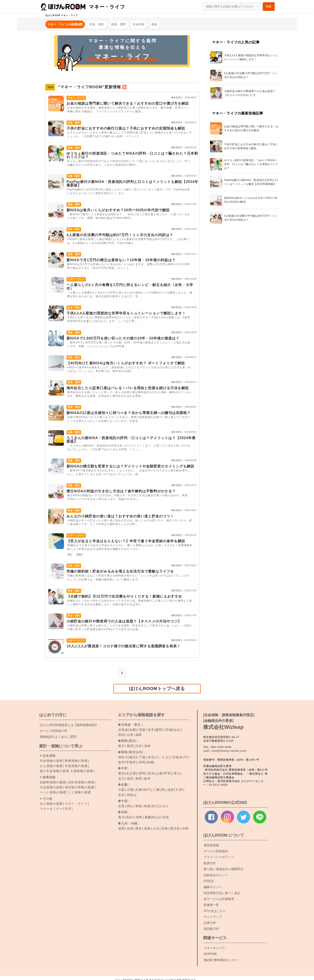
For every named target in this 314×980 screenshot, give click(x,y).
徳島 (139, 817)
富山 (177, 773)
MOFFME (210, 954)
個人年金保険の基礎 (54, 771)
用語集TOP (211, 929)
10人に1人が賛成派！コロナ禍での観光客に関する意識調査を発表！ (124, 646)
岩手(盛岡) (156, 730)
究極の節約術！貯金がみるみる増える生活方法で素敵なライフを (120, 571)
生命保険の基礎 (51, 761)
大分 (156, 828)
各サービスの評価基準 (219, 899)
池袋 (147, 746)
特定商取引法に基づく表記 (222, 893)
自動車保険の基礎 (53, 782)
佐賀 (130, 828)
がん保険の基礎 (51, 766)
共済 (68, 809)
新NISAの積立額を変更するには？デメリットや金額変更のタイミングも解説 (130, 466)
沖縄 (185, 828)
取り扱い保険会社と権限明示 (224, 869)
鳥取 (139, 806)
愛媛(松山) (152, 817)
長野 (139, 779)
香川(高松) (126, 817)
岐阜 (147, 779)
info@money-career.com (229, 751)
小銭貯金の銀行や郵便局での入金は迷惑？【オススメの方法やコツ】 (124, 621)
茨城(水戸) (180, 757)
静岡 (142, 773)
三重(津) (159, 790)
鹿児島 (175, 828)
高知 (166, 817)
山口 (165, 806)
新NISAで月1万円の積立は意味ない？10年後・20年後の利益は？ (121, 260)
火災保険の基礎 (51, 787)
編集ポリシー (213, 887)
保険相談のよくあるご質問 (58, 737)
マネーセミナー (51, 809)
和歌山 (132, 795)
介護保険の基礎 (82, 771)
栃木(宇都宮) (128, 762)
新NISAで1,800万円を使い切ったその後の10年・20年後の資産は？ (123, 338)
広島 (121, 806)
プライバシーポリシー (219, 857)
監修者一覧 (211, 905)
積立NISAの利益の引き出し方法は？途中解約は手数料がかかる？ (121, 491)
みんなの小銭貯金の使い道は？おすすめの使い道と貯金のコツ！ (120, 516)
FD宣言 (209, 881)
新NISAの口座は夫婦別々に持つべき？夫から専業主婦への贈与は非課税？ (129, 413)
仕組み (79, 555)
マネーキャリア (214, 948)
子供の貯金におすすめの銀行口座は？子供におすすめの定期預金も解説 (126, 128)
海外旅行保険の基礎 (79, 787)
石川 (121, 779)
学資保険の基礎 (76, 766)
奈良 (121, 795)
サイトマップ (213, 917)
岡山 (130, 806)
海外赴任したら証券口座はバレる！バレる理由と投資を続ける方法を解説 (128, 388)
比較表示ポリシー (216, 875)
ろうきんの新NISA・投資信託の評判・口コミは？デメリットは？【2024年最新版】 (131, 440)
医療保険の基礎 (76, 761)
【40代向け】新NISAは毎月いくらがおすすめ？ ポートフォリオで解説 (126, 363)
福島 (139, 735)
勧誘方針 (210, 863)
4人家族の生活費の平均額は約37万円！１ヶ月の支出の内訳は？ (120, 235)
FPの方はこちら (215, 911)
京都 (130, 790)
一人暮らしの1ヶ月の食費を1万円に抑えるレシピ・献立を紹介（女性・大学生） (130, 287)
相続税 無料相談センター (221, 960)
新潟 (151, 773)
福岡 (121, 828)
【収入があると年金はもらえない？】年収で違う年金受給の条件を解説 (126, 541)
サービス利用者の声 (53, 731)
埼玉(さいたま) (159, 757)
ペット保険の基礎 (53, 792)
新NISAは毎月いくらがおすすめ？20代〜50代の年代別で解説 (118, 210)
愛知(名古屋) (128, 773)
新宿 (130, 746)
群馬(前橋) (147, 762)
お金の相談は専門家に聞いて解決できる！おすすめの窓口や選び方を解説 (128, 103)
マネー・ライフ (76, 804)
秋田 (121, 735)
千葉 (142, 757)
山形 (130, 735)
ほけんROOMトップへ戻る (157, 689)
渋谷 (139, 746)
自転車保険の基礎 (81, 782)
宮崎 (165, 828)
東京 (121, 746)
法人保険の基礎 (51, 804)
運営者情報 (211, 845)
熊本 (139, 828)
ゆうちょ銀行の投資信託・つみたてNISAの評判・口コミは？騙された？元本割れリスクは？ (132, 155)
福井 (130, 779)
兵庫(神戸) (143, 790)
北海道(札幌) (128, 730)
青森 (142, 730)
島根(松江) (152, 806)
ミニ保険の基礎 (79, 792)
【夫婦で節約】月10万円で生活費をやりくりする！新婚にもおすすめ (124, 596)
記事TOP (210, 923)
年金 (70, 555)
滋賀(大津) (175, 790)
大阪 (121, 790)
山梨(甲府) (164, 773)
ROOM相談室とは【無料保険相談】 (69, 725)
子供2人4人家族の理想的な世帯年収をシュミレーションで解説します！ (126, 313)
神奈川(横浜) (128, 757)
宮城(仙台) (173, 730)
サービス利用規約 (216, 851)
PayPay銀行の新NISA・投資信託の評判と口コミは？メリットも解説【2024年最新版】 (132, 183)
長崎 (147, 828)
